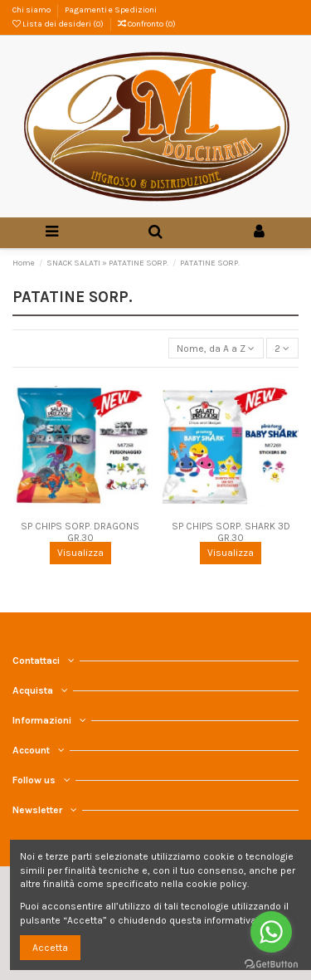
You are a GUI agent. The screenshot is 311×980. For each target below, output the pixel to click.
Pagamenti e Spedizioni (111, 10)
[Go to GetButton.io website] (271, 963)
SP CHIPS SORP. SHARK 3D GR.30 (231, 532)
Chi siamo (32, 10)
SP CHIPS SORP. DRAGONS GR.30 (80, 532)
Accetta (50, 948)
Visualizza (80, 553)
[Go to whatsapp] (271, 932)
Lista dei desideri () (59, 24)
